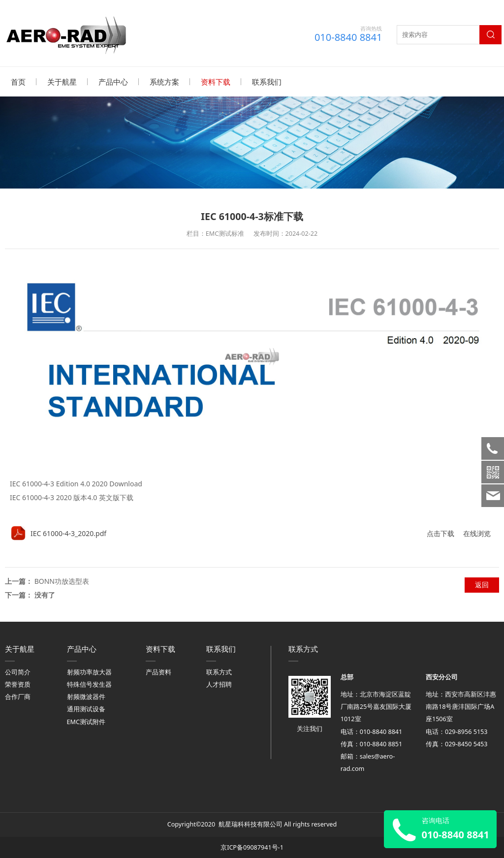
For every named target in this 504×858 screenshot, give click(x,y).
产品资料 (158, 672)
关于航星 (62, 82)
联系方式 (219, 672)
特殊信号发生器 (89, 684)
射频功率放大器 (89, 672)
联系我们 (267, 82)
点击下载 (441, 533)
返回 (482, 584)
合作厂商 (18, 696)
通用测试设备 (86, 709)
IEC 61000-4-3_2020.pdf (68, 533)
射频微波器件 (86, 696)
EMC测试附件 (86, 721)
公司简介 (18, 672)
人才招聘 (219, 684)
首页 (18, 82)
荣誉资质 (18, 684)
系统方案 (164, 82)
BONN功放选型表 (62, 581)
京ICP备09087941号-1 (252, 847)
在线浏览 (477, 533)
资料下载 (216, 82)
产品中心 (113, 82)
